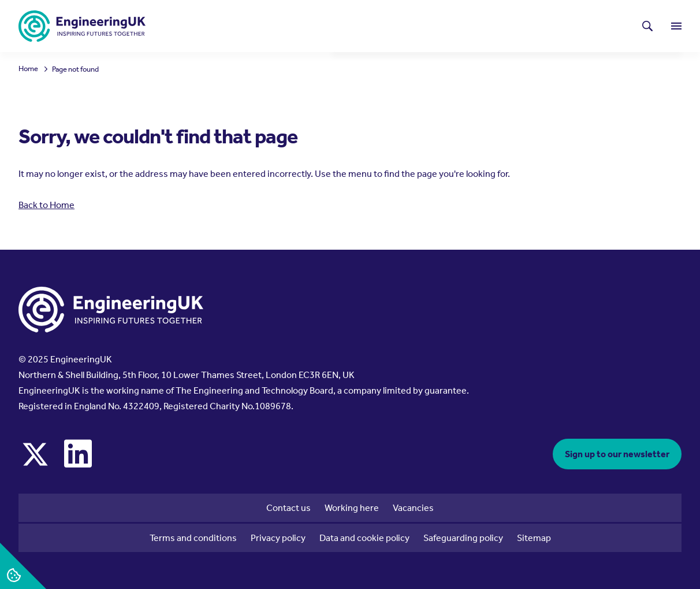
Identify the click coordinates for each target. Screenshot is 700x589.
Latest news (384, 26)
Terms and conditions (193, 538)
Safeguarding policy (463, 538)
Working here (352, 508)
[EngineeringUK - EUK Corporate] (82, 26)
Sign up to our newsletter (617, 454)
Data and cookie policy (364, 538)
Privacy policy (278, 538)
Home (28, 69)
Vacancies (413, 508)
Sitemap (534, 538)
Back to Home (46, 205)
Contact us (288, 508)
